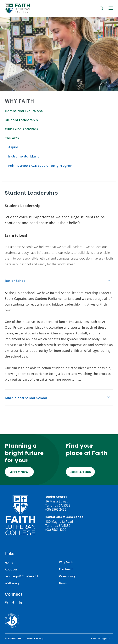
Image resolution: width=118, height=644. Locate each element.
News (63, 583)
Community (67, 577)
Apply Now (19, 472)
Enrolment (66, 570)
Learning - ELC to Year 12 (21, 577)
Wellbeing (12, 584)
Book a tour (80, 472)
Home (9, 563)
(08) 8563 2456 (56, 509)
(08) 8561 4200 (56, 530)
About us (11, 570)
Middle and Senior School (26, 398)
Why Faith (66, 563)
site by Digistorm (102, 639)
